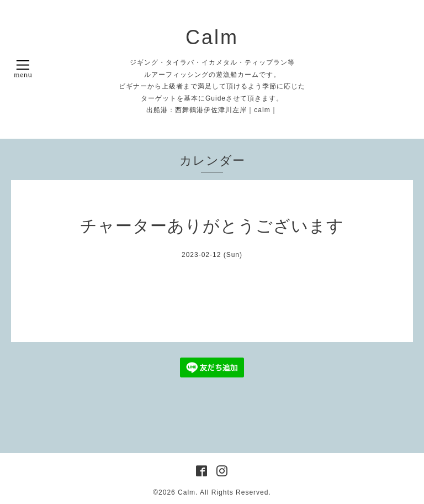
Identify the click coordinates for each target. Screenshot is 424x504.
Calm (212, 37)
